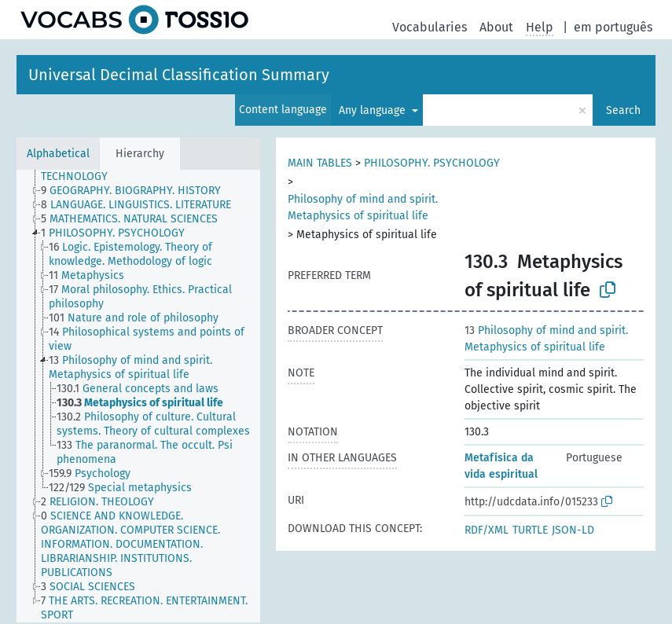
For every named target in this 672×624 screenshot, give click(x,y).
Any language (374, 110)
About (496, 27)
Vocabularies (430, 27)
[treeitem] (157, 170)
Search (623, 110)
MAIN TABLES (320, 163)
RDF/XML (487, 530)
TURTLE (530, 530)
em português (613, 27)
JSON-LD (573, 530)
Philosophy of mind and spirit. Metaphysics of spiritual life (363, 207)
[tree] (138, 396)
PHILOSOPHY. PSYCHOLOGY (432, 163)
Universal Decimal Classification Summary (179, 75)
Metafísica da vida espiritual (501, 466)
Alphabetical (58, 154)
